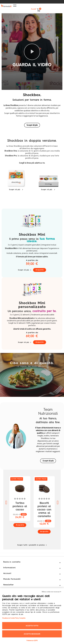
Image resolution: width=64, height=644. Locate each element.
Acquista (40, 270)
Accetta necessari (32, 634)
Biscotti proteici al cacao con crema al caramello (44, 510)
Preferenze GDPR (32, 641)
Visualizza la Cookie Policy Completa (14, 618)
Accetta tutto (32, 626)
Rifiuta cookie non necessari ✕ (52, 592)
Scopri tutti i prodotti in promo (32, 545)
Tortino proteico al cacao (20, 506)
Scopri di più (32, 125)
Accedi (33, 9)
